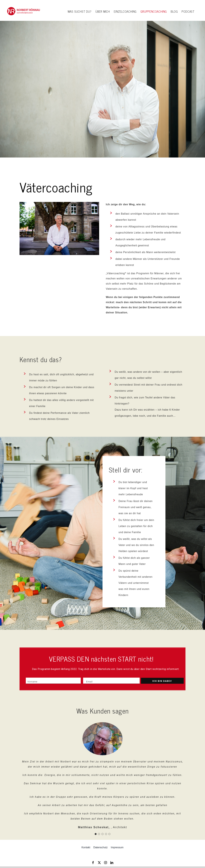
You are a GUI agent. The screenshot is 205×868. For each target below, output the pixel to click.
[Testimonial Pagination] (96, 834)
